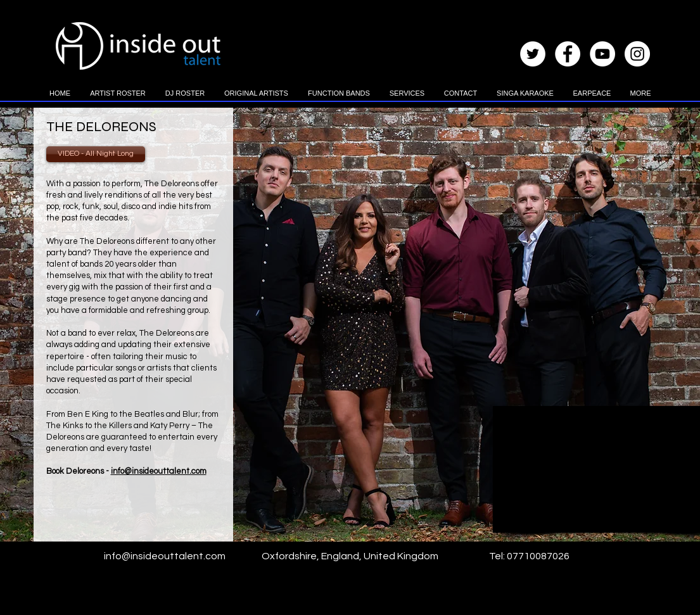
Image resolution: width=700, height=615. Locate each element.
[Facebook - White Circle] (568, 54)
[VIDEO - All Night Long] (96, 154)
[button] (118, 98)
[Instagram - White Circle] (637, 54)
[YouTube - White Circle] (602, 54)
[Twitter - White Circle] (533, 54)
